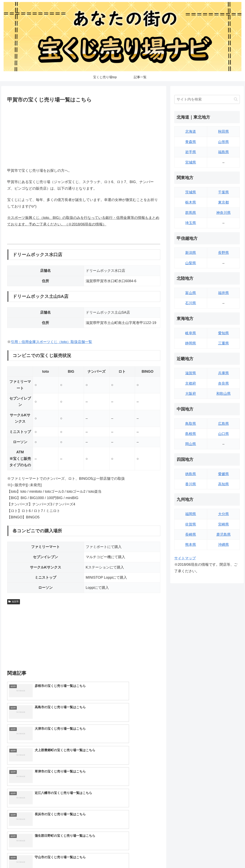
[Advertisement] (84, 134)
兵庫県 (223, 373)
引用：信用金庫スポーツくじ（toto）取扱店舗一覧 (51, 342)
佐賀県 (191, 524)
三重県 (223, 343)
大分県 (223, 514)
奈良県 (223, 383)
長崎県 (191, 534)
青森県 (191, 142)
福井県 (223, 293)
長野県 (223, 253)
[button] (236, 99)
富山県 (191, 293)
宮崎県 (223, 524)
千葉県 (223, 192)
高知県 (223, 484)
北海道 (191, 132)
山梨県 (191, 263)
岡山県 (191, 444)
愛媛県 (223, 474)
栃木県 (191, 202)
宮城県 (191, 162)
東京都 (223, 202)
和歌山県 (223, 394)
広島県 (223, 424)
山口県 (223, 434)
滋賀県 (14, 602)
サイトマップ (185, 558)
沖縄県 (223, 545)
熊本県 (191, 545)
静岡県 (191, 343)
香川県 (191, 484)
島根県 (191, 434)
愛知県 (223, 333)
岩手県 (191, 152)
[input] (207, 99)
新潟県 (191, 253)
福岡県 (191, 514)
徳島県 (191, 474)
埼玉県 (191, 223)
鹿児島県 (223, 534)
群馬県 (191, 213)
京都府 (191, 383)
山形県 (223, 142)
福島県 (223, 152)
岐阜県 (191, 333)
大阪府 (191, 394)
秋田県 (223, 132)
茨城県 (191, 192)
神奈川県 (223, 213)
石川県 (191, 303)
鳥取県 (191, 424)
